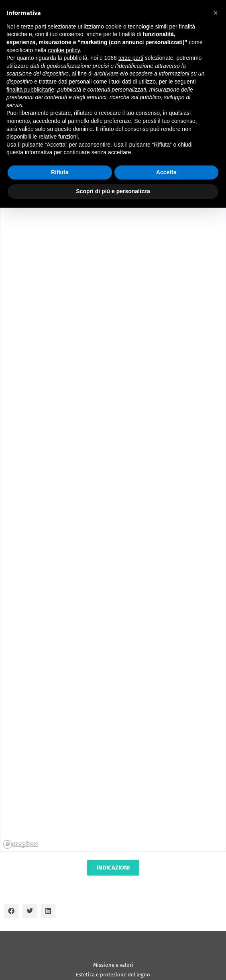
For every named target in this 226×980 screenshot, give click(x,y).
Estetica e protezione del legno (113, 975)
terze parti (131, 58)
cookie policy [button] (64, 50)
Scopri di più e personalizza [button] (113, 191)
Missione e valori (113, 965)
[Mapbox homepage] (20, 844)
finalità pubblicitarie (30, 90)
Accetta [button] (166, 172)
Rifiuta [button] (60, 172)
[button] (11, 911)
